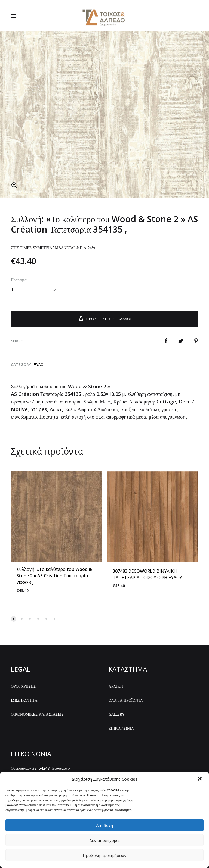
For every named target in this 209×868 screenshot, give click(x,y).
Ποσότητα (19, 279)
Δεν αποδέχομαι (105, 840)
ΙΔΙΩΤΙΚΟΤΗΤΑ (24, 700)
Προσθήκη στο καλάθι (104, 318)
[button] (200, 779)
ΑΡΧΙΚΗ (116, 686)
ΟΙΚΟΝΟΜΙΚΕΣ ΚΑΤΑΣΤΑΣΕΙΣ (37, 714)
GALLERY (116, 714)
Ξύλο (39, 364)
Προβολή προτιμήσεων (105, 855)
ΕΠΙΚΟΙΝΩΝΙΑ (121, 728)
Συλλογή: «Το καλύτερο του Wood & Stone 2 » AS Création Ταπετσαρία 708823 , (54, 575)
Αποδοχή (104, 825)
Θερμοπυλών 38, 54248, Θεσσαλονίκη (42, 768)
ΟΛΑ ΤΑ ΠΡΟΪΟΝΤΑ (126, 700)
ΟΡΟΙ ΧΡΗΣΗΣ (23, 686)
